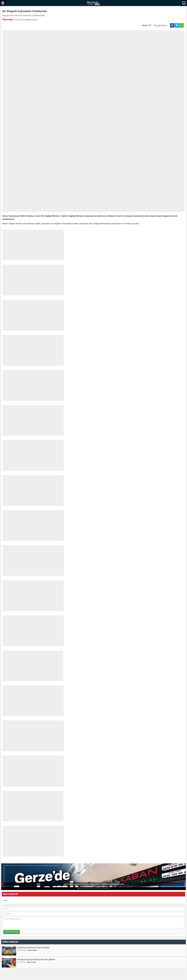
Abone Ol (156, 25)
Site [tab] (6, 900)
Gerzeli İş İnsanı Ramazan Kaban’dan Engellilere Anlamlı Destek (94, 884)
